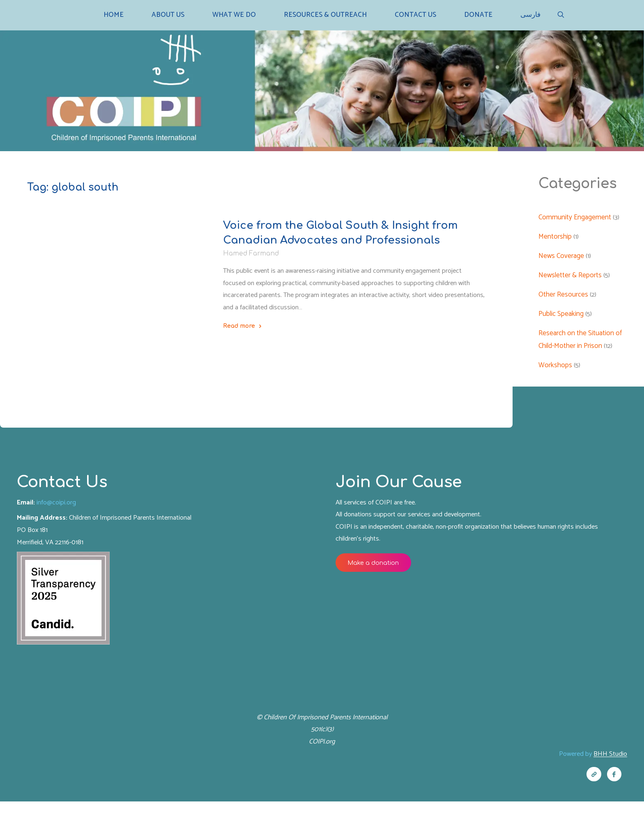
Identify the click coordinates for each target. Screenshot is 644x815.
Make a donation (376, 571)
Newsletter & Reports (66, 272)
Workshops (556, 369)
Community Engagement (575, 219)
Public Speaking (561, 317)
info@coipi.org (59, 509)
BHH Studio (609, 766)
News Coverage (562, 259)
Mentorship (555, 239)
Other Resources (128, 272)
